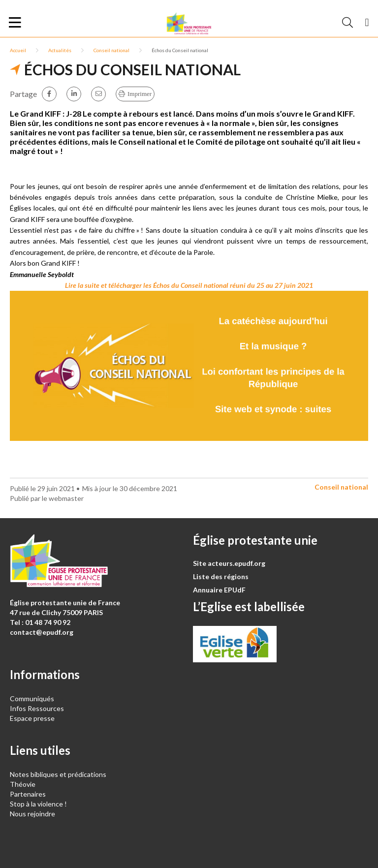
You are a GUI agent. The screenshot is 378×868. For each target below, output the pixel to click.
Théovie (23, 784)
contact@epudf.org (42, 632)
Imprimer (140, 94)
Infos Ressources (38, 708)
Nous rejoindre (32, 814)
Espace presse (32, 718)
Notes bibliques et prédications (58, 774)
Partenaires (28, 794)
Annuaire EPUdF (219, 590)
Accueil (18, 50)
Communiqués (32, 698)
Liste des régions (221, 576)
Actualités (60, 50)
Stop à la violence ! (38, 804)
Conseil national (111, 50)
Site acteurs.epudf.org (229, 563)
